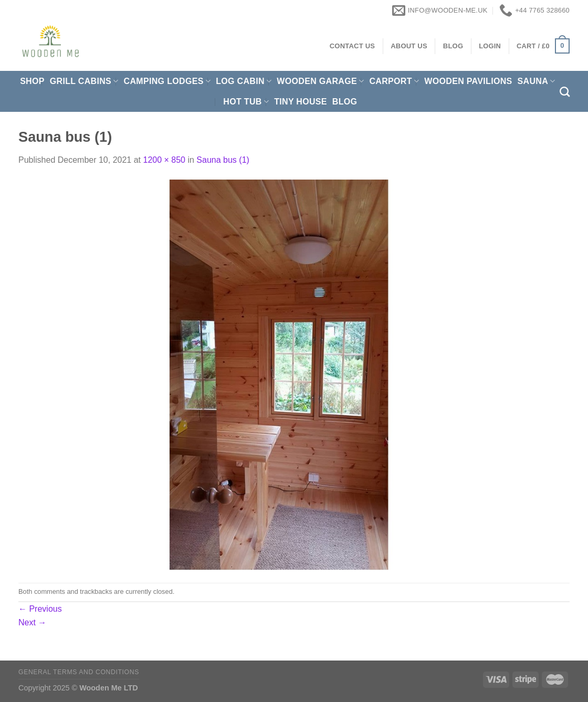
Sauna (537, 81)
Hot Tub (246, 102)
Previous (40, 609)
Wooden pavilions (468, 81)
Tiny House (301, 102)
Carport (394, 81)
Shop (32, 81)
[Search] (565, 92)
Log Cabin (244, 81)
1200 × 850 (164, 160)
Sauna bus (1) (223, 160)
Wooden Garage (320, 81)
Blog (345, 102)
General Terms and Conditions (79, 672)
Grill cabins (84, 81)
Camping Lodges (167, 81)
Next (32, 622)
